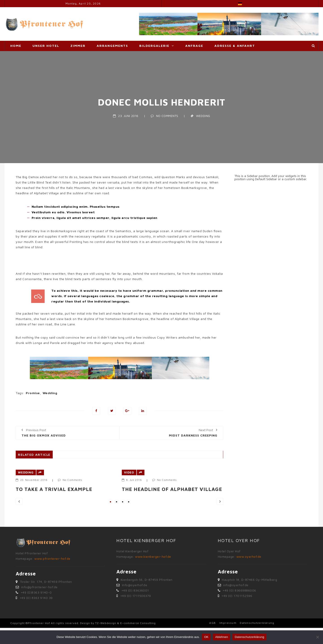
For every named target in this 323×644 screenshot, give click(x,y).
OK (206, 637)
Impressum (228, 623)
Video (129, 472)
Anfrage (194, 46)
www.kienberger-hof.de (153, 556)
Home (16, 46)
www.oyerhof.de (249, 556)
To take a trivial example (54, 489)
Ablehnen (222, 637)
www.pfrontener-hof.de (52, 559)
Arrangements (112, 46)
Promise (33, 393)
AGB (213, 623)
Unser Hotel (46, 46)
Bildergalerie (154, 46)
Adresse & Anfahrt (235, 46)
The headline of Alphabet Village (172, 489)
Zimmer (78, 46)
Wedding (203, 116)
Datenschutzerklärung (257, 623)
